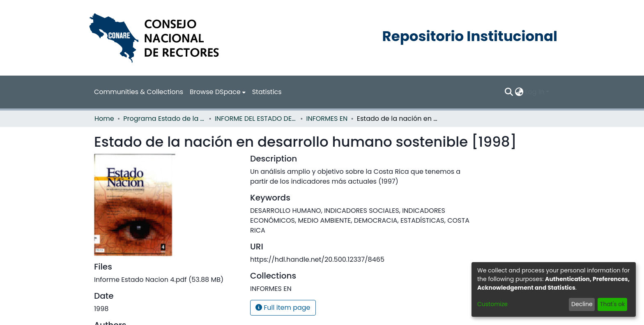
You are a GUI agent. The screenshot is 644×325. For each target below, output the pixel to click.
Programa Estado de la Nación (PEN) (164, 119)
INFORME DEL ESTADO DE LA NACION (256, 119)
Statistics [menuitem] (267, 92)
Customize (492, 304)
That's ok (613, 304)
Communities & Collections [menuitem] (139, 92)
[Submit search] (509, 92)
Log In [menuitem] (535, 92)
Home (104, 119)
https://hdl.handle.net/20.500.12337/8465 (317, 259)
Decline (582, 304)
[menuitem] (218, 92)
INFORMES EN (327, 119)
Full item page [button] (283, 308)
